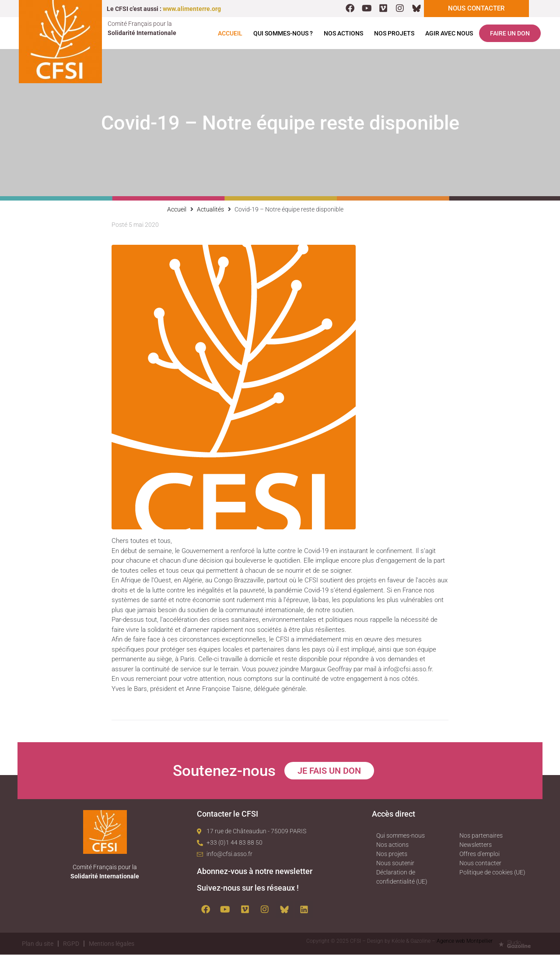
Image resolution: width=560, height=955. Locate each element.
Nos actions (343, 34)
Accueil (230, 34)
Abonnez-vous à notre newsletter (255, 872)
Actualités (210, 210)
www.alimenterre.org (192, 9)
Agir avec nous (449, 34)
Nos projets (394, 34)
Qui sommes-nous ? (283, 34)
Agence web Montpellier (465, 941)
